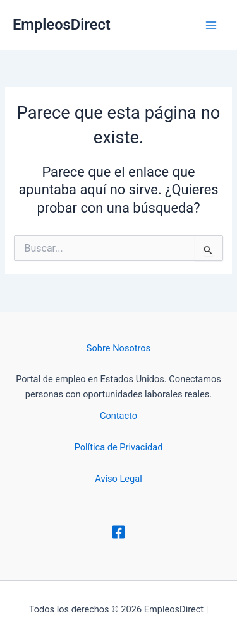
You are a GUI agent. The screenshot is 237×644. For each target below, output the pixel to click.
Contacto (118, 416)
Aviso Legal (118, 479)
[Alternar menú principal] (211, 25)
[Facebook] (118, 532)
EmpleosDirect (62, 25)
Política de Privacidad (119, 447)
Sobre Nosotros (118, 348)
